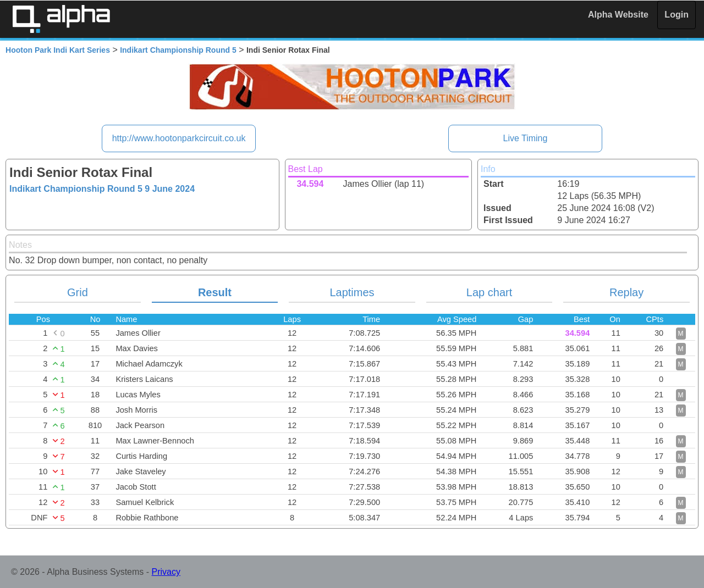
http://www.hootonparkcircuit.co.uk (179, 138)
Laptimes (352, 292)
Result (215, 292)
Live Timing (525, 138)
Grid (78, 292)
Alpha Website (618, 15)
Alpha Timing (61, 19)
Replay (626, 292)
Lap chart (489, 292)
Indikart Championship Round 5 (178, 50)
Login (676, 15)
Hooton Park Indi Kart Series (58, 50)
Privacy (166, 572)
